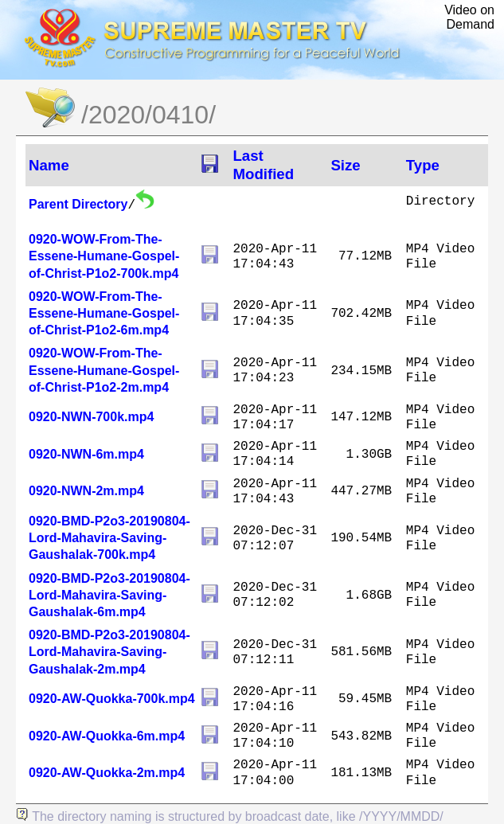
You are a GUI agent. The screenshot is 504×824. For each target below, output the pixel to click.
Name (49, 165)
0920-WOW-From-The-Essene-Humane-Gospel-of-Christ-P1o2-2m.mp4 (104, 370)
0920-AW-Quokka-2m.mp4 (107, 773)
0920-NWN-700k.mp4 (91, 417)
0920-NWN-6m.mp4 (86, 454)
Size (345, 165)
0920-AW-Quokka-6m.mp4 (107, 736)
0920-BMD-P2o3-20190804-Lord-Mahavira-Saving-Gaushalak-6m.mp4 (109, 595)
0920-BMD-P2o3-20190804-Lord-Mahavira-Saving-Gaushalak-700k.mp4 (109, 538)
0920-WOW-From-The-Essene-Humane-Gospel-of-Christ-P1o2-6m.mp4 (104, 313)
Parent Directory (78, 204)
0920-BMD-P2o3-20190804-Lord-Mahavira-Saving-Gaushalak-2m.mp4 (109, 652)
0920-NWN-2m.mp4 (86, 491)
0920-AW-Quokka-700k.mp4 (112, 699)
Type (423, 165)
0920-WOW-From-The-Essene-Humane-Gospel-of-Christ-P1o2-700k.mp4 (104, 256)
